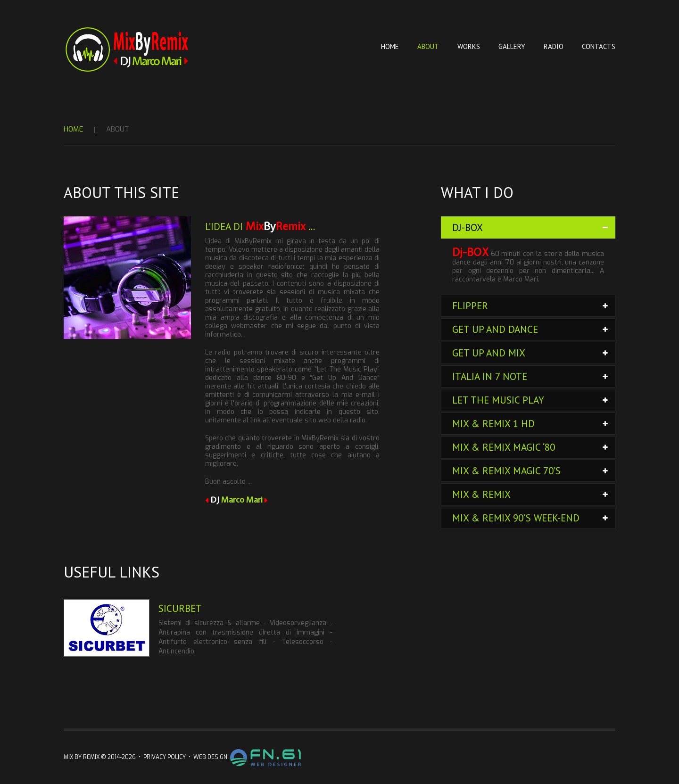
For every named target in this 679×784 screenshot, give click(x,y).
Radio (554, 46)
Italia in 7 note (490, 376)
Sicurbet (180, 608)
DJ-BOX (468, 227)
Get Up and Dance (495, 329)
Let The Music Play (498, 400)
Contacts (599, 46)
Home (390, 46)
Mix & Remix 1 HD (493, 424)
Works (469, 46)
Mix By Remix (82, 757)
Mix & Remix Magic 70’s (506, 471)
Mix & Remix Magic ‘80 (504, 447)
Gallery (512, 46)
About (428, 46)
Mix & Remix (481, 494)
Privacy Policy (165, 757)
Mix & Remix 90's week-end (516, 518)
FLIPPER (470, 306)
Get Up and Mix (489, 353)
